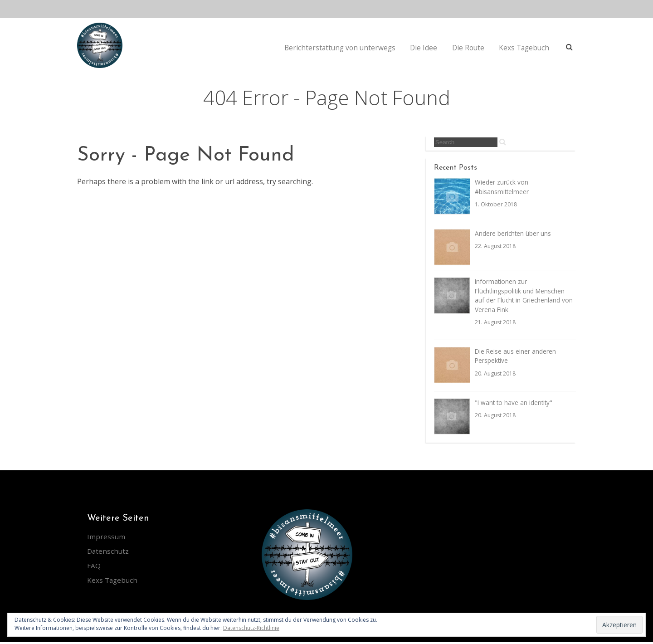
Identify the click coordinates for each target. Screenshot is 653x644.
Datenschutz (109, 553)
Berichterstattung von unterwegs (340, 48)
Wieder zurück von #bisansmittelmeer (502, 187)
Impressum (106, 539)
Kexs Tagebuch (525, 48)
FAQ (94, 568)
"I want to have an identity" (515, 405)
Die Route (468, 48)
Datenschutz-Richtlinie (251, 628)
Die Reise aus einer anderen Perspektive (516, 358)
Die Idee (424, 48)
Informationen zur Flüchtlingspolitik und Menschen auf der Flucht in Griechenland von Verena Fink (525, 297)
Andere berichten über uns (513, 234)
